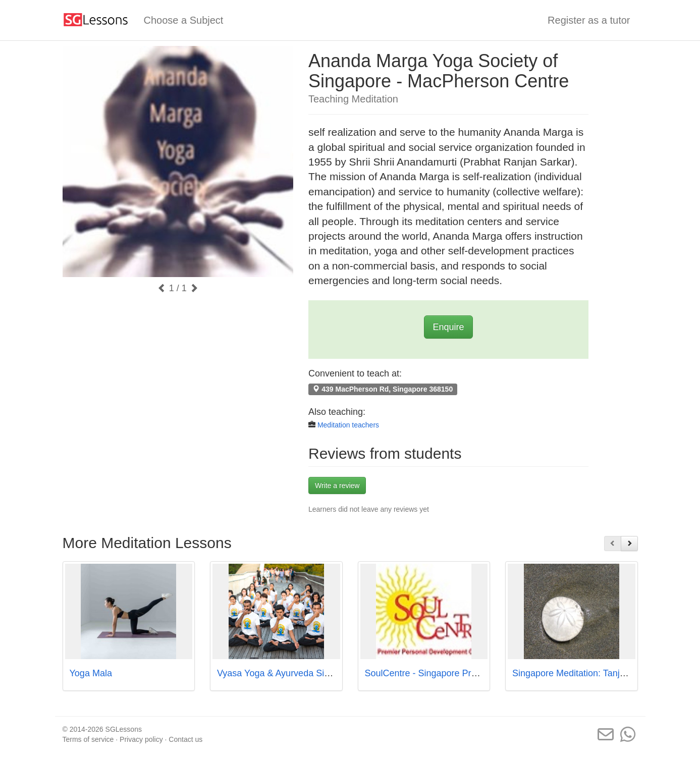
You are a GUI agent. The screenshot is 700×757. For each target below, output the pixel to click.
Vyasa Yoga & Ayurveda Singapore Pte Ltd (303, 673)
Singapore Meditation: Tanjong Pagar (587, 673)
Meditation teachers (348, 425)
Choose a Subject (184, 20)
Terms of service (88, 739)
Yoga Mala (91, 673)
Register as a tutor (589, 20)
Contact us (185, 739)
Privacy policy (141, 739)
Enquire (448, 327)
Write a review (337, 485)
